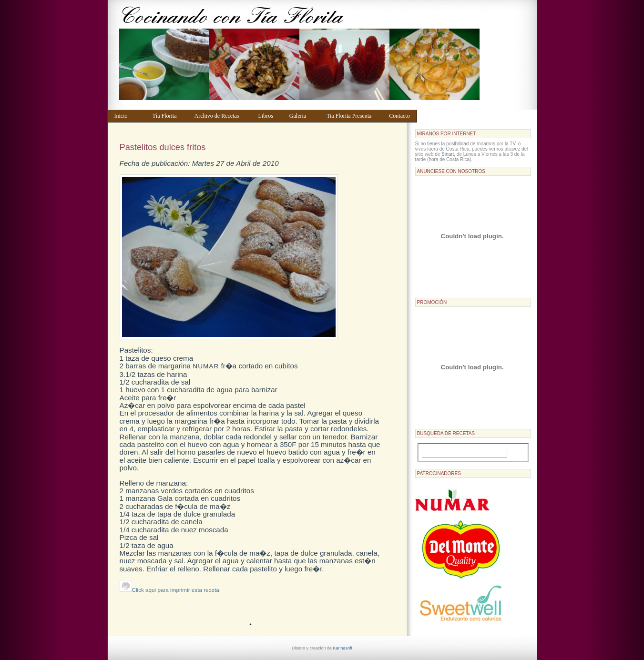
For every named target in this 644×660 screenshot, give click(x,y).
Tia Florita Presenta (353, 116)
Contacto (401, 116)
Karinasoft (343, 648)
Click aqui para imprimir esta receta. (170, 590)
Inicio (129, 116)
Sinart (448, 154)
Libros (269, 116)
